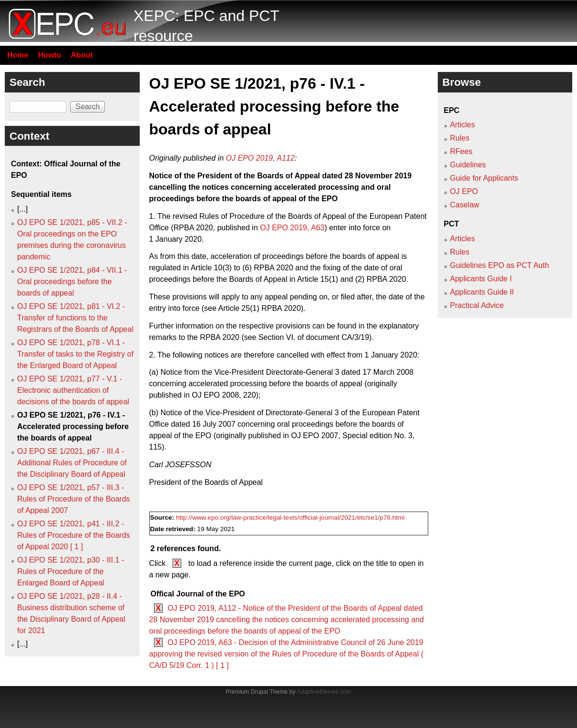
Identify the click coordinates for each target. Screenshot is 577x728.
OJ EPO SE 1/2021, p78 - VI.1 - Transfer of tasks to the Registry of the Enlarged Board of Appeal (75, 354)
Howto (49, 55)
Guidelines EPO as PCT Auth (500, 265)
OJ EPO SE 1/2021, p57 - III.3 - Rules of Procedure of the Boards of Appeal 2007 (74, 499)
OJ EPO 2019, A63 (292, 228)
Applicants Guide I (481, 279)
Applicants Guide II (482, 292)
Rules (460, 138)
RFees (461, 151)
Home (18, 55)
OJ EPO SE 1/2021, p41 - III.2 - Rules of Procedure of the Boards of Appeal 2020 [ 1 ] (74, 535)
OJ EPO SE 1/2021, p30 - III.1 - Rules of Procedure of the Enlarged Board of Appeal (71, 571)
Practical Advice (477, 305)
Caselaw (465, 205)
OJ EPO (464, 191)
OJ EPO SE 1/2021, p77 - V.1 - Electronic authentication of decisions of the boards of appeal (73, 390)
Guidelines (468, 165)
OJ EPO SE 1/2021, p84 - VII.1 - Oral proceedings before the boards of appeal (72, 282)
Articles (463, 125)
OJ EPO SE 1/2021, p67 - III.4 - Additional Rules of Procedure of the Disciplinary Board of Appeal (72, 463)
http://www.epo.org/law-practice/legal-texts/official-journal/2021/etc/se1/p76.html (290, 518)
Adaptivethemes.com (324, 692)
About (82, 55)
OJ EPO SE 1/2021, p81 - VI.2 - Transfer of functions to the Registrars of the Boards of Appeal (75, 318)
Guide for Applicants (484, 178)
